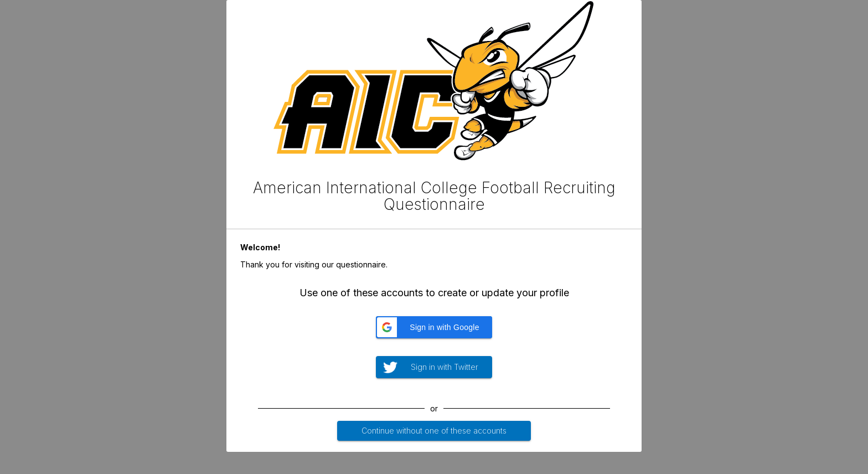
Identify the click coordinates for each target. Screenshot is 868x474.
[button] (434, 327)
